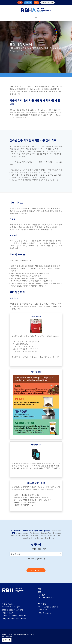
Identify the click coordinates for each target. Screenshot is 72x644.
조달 (39, 592)
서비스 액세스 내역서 (9, 613)
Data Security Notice (46, 598)
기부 (36, 3)
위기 (20, 3)
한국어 (5, 640)
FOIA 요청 (41, 595)
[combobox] (7, 640)
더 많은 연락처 (36, 570)
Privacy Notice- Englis (10, 607)
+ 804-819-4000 (48, 3)
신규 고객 (28, 3)
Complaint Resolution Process (14, 619)
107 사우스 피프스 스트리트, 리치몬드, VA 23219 (48, 608)
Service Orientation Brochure (14, 616)
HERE (13, 533)
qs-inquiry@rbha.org (37, 559)
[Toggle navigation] (36, 18)
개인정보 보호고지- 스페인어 (12, 610)
